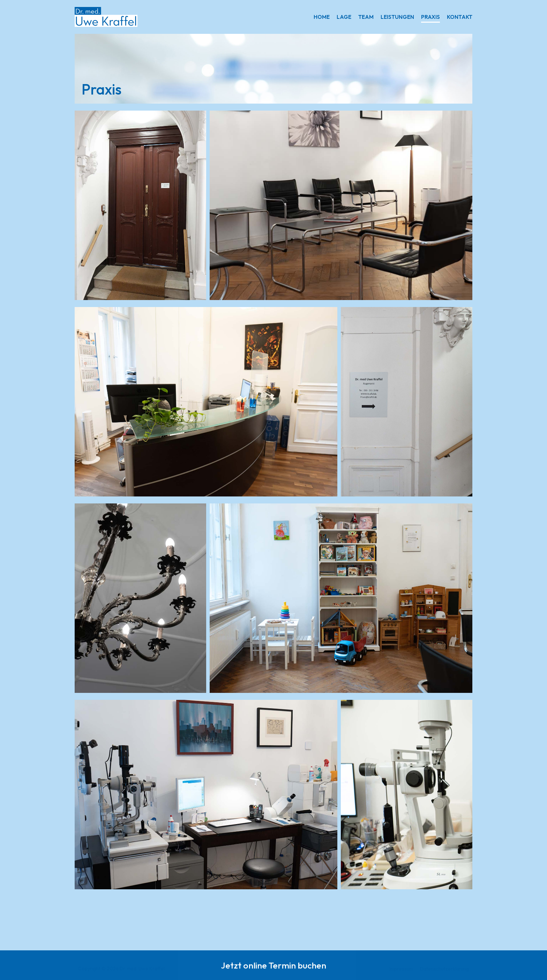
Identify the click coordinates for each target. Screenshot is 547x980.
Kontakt (460, 17)
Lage (344, 17)
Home (322, 17)
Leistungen (397, 17)
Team (366, 17)
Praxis (430, 17)
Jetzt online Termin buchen (273, 966)
